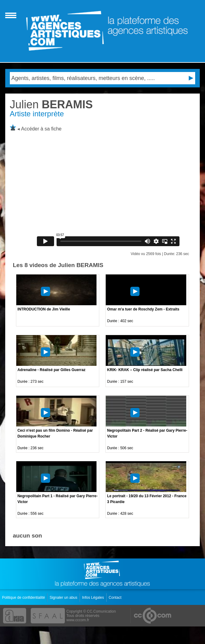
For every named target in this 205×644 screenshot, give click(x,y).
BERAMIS (51, 104)
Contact (116, 598)
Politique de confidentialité (24, 598)
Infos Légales (94, 598)
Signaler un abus (64, 598)
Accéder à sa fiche (41, 129)
